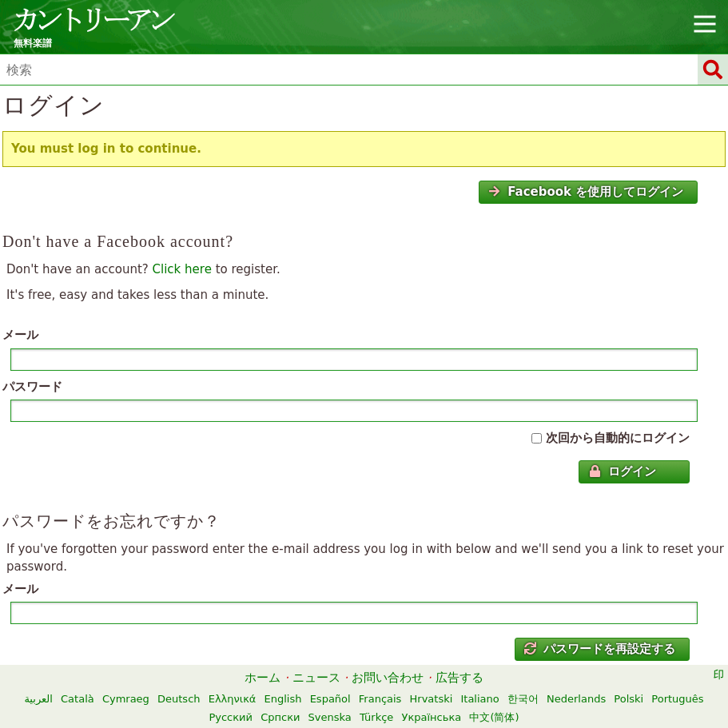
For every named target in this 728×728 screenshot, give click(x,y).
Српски (280, 717)
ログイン (623, 471)
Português (677, 699)
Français (380, 699)
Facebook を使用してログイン (586, 192)
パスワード (32, 387)
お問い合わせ (388, 678)
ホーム (263, 678)
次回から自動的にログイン (618, 438)
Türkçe (376, 717)
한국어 (523, 699)
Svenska (330, 717)
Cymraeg (126, 699)
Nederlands (576, 699)
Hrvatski (432, 699)
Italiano (479, 699)
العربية (38, 699)
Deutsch (179, 699)
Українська (432, 717)
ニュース (316, 678)
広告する (459, 678)
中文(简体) (494, 717)
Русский (231, 717)
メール (20, 335)
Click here (182, 269)
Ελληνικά (233, 699)
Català (78, 699)
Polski (629, 699)
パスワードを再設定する (600, 649)
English (283, 699)
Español (330, 699)
